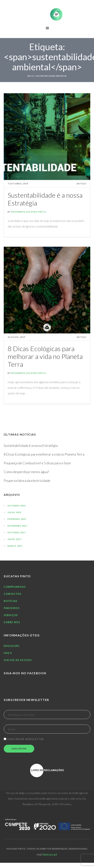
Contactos (13, 594)
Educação (12, 646)
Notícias (11, 601)
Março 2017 (15, 546)
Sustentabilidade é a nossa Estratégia (45, 199)
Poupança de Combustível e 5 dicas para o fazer (38, 463)
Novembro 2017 (17, 526)
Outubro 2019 (16, 506)
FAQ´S (8, 653)
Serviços (11, 615)
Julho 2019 (14, 512)
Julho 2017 (14, 539)
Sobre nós (12, 622)
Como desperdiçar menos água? (26, 472)
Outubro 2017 (16, 532)
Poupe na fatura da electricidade (27, 481)
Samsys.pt (50, 854)
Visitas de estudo (18, 660)
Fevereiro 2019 (17, 519)
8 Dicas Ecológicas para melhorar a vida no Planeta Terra (45, 356)
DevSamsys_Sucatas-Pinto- (29, 212)
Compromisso (15, 587)
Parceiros (12, 608)
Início (30, 76)
